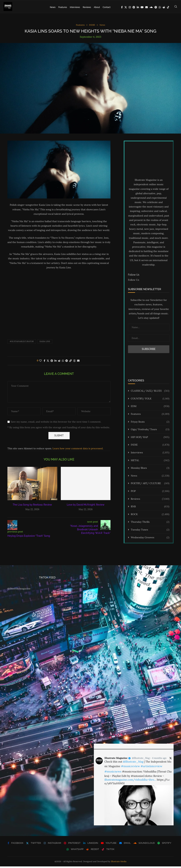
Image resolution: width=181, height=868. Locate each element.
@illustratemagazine (19, 590)
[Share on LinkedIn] (56, 362)
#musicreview (130, 768)
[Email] (147, 7)
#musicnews (113, 773)
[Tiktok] (168, 7)
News (53, 7)
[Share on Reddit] (59, 362)
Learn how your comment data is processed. (78, 450)
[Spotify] (156, 7)
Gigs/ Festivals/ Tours (150, 431)
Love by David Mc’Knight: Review (86, 506)
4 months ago (159, 759)
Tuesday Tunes (150, 531)
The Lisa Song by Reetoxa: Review (32, 506)
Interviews (75, 7)
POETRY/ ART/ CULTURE (150, 485)
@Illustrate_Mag (141, 759)
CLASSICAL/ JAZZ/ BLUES (150, 393)
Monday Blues (150, 470)
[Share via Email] (78, 362)
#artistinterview (151, 768)
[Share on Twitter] (48, 362)
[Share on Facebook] (44, 362)
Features (63, 7)
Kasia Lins (45, 343)
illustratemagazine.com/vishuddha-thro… (130, 781)
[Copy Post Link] (71, 362)
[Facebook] (122, 7)
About (97, 7)
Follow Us (134, 281)
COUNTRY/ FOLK (150, 400)
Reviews (87, 7)
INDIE (150, 446)
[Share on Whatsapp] (63, 362)
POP (150, 493)
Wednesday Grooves (150, 539)
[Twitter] (126, 7)
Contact (107, 7)
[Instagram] (130, 7)
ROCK (150, 516)
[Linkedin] (138, 7)
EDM (150, 408)
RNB (150, 508)
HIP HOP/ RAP (150, 439)
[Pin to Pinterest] (52, 362)
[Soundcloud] (151, 7)
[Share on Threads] (74, 362)
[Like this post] (40, 362)
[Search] (176, 7)
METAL (150, 462)
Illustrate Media (119, 863)
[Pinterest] (134, 7)
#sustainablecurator (22, 343)
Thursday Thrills (150, 524)
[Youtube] (142, 7)
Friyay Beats (150, 423)
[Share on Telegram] (67, 362)
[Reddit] (164, 7)
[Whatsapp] (160, 7)
